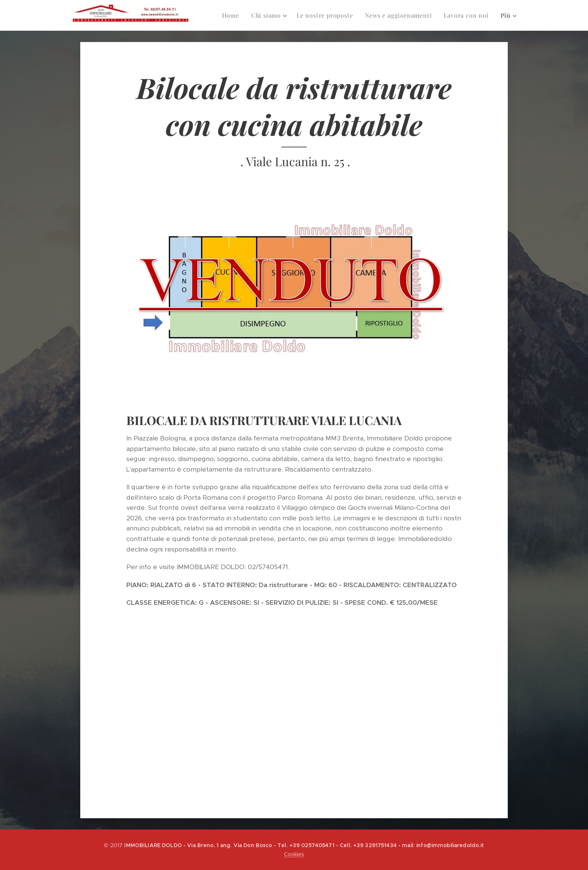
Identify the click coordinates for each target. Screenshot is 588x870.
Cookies (294, 854)
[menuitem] (226, 15)
